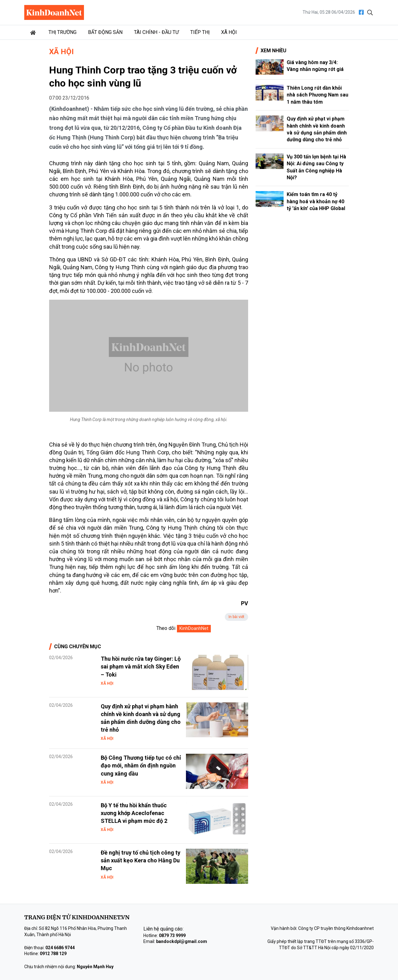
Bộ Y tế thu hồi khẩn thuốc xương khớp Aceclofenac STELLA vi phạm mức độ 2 (134, 813)
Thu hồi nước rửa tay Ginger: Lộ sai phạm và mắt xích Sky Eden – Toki (141, 666)
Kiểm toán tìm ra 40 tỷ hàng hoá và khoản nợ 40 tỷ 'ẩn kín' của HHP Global (316, 201)
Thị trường (62, 32)
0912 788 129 (53, 954)
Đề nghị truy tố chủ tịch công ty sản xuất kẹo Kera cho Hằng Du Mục (141, 860)
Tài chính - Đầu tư (156, 32)
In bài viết (236, 617)
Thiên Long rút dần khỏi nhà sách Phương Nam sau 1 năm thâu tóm (317, 95)
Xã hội (229, 32)
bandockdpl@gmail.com (182, 941)
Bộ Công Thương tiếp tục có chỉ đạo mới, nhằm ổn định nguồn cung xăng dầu (141, 765)
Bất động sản (105, 32)
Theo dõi (166, 628)
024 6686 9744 (60, 948)
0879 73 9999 (172, 935)
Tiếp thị (200, 32)
